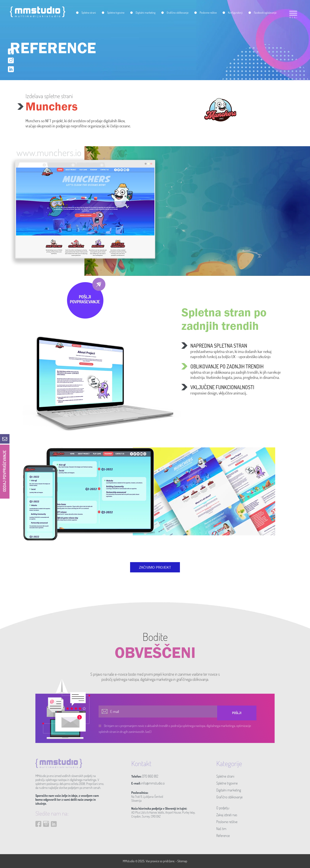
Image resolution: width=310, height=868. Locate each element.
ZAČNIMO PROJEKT (155, 567)
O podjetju (223, 808)
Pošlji (237, 713)
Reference (223, 836)
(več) (148, 732)
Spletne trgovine (227, 783)
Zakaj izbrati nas (227, 815)
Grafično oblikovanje (229, 797)
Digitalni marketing (229, 790)
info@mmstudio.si (153, 783)
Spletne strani (225, 776)
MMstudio (129, 861)
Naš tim (221, 829)
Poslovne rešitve (227, 822)
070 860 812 (150, 776)
